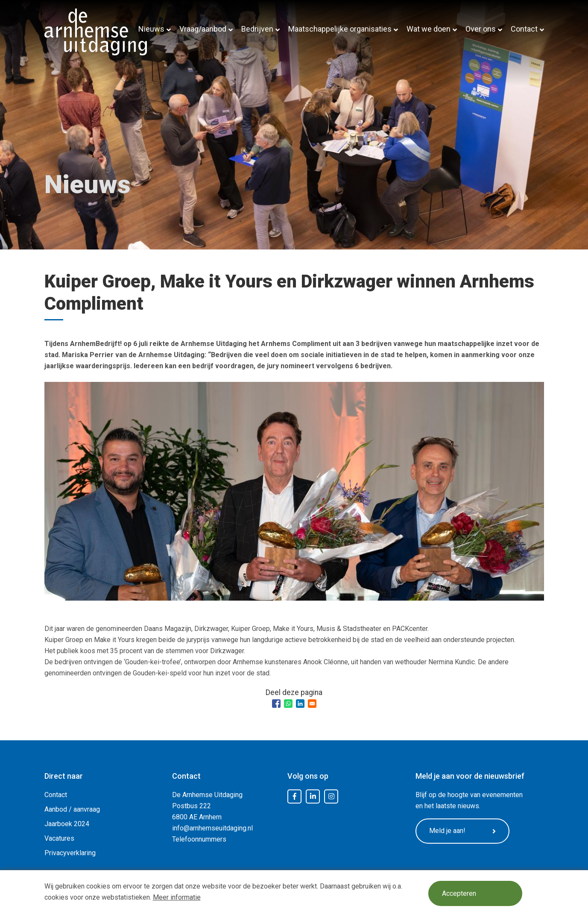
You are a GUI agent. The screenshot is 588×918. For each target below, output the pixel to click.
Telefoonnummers (199, 839)
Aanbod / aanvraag (72, 809)
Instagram (331, 797)
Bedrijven (257, 29)
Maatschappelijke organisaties (340, 29)
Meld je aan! (462, 831)
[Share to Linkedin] (300, 704)
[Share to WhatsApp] (288, 704)
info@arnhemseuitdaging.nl (212, 828)
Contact (524, 29)
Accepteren (459, 893)
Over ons (481, 29)
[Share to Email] (312, 704)
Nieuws (151, 29)
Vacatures (59, 838)
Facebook (295, 797)
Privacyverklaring (70, 853)
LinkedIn (313, 797)
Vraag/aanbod (203, 29)
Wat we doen (429, 29)
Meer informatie (177, 897)
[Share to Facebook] (276, 704)
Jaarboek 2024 (67, 824)
